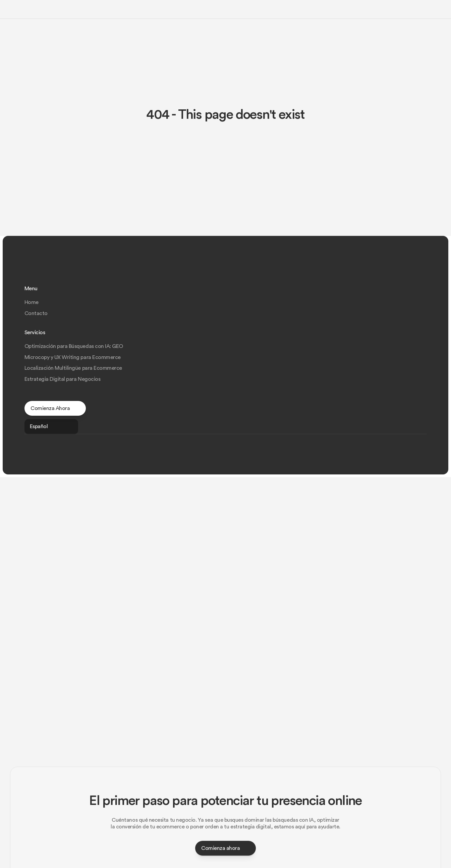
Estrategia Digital (336, 11)
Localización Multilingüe (282, 11)
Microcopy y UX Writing (221, 11)
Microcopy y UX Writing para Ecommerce (360, 304)
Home (246, 293)
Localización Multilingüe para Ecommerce (360, 315)
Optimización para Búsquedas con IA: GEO (361, 293)
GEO (183, 11)
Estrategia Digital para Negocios (350, 326)
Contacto (251, 304)
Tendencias (375, 11)
